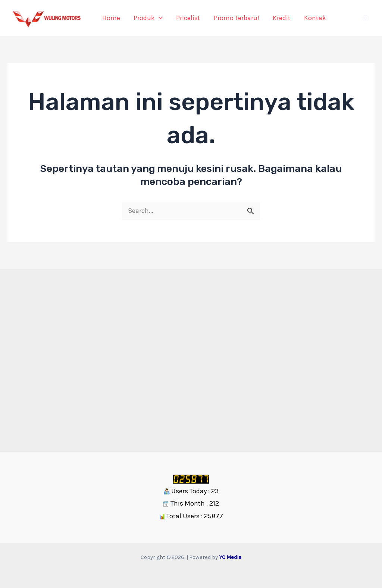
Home (111, 18)
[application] (159, 18)
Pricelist (188, 18)
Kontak (315, 18)
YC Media (230, 557)
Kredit (282, 18)
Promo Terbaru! (237, 18)
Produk (148, 18)
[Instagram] (366, 18)
